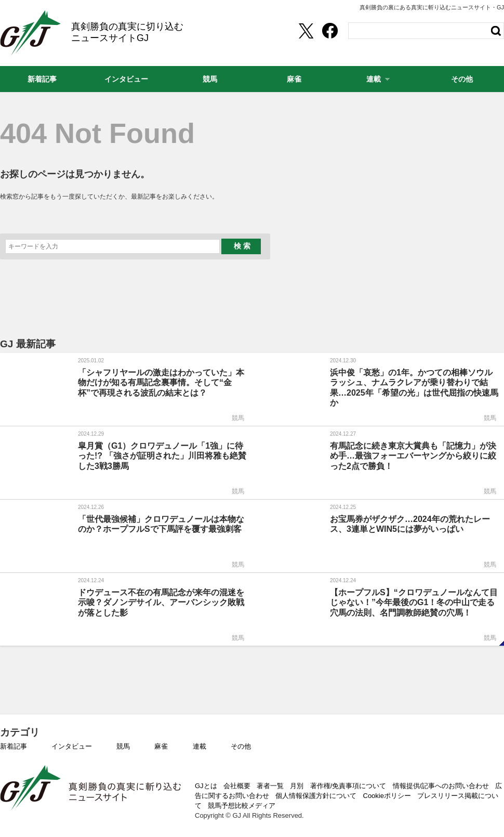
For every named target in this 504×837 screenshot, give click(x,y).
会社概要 (237, 786)
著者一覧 (270, 786)
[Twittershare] (306, 31)
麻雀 (161, 746)
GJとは (206, 786)
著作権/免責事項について (348, 786)
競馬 (123, 746)
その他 (241, 746)
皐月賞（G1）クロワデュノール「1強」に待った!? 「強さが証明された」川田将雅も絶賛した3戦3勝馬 (162, 456)
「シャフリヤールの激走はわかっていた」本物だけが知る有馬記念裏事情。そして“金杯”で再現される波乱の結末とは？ (161, 382)
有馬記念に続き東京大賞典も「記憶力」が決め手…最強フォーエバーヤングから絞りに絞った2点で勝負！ (413, 456)
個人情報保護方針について (316, 796)
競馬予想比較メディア (242, 806)
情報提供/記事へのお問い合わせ (441, 786)
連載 (200, 746)
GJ (30, 33)
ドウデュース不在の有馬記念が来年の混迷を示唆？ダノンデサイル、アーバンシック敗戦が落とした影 (161, 602)
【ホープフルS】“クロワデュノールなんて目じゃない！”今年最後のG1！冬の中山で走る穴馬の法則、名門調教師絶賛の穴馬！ (414, 602)
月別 (297, 786)
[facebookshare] (330, 31)
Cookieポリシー (387, 796)
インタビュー (72, 746)
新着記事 (14, 746)
